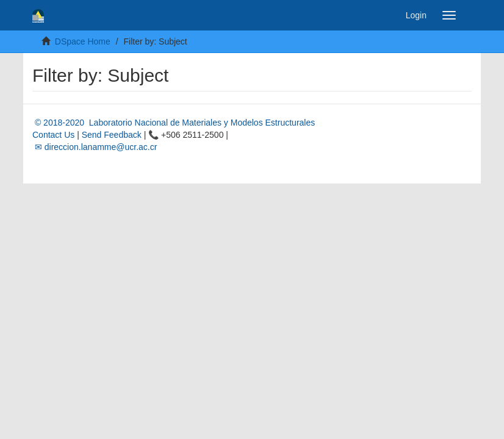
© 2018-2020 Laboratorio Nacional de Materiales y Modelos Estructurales (174, 123)
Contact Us (53, 135)
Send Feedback (112, 135)
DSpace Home (83, 41)
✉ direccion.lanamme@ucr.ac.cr (95, 147)
